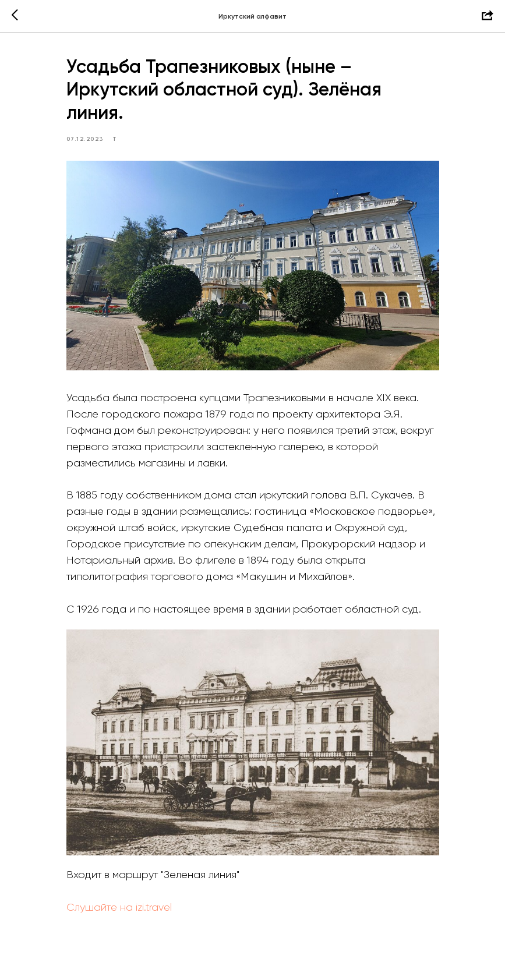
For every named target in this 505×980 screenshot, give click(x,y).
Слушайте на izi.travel (119, 907)
